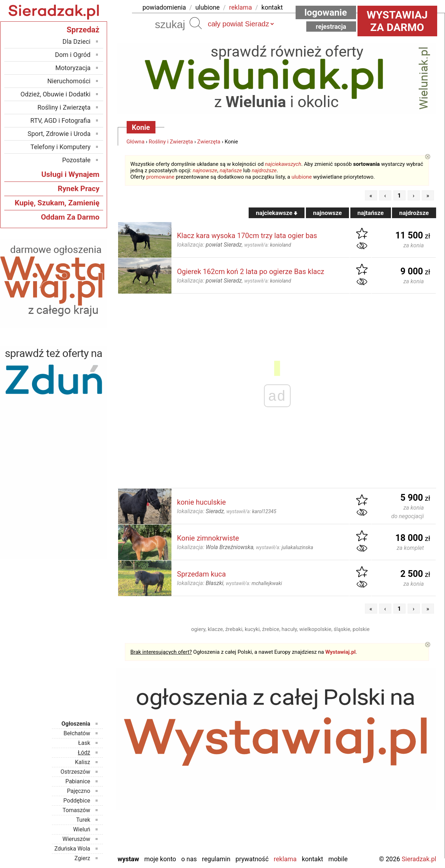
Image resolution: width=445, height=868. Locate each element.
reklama (240, 7)
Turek (83, 820)
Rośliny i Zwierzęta (171, 142)
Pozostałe (76, 160)
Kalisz (83, 762)
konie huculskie (202, 502)
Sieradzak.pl (419, 859)
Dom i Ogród (73, 55)
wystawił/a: (268, 245)
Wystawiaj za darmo (397, 21)
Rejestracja (331, 27)
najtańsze (231, 170)
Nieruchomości (69, 81)
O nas (189, 859)
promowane (160, 177)
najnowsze (205, 170)
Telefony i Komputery (61, 147)
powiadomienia (164, 7)
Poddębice (77, 801)
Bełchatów (77, 733)
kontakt (272, 7)
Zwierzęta (209, 142)
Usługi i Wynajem (70, 174)
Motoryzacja (73, 68)
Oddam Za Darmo (70, 217)
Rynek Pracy (78, 189)
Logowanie (326, 12)
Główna (136, 142)
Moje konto (160, 859)
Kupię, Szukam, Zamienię (57, 203)
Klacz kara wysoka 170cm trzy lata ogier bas (247, 236)
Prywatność (252, 859)
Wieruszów (76, 839)
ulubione (207, 7)
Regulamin (216, 859)
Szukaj (196, 23)
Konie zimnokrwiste (208, 538)
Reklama (285, 859)
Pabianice (78, 781)
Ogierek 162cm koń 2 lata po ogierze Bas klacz (251, 272)
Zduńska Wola (72, 849)
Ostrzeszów (75, 772)
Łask (84, 743)
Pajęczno (78, 791)
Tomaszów (76, 810)
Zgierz (82, 858)
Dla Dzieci (77, 41)
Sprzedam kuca (202, 574)
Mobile (338, 859)
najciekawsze (277, 213)
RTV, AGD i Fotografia (60, 120)
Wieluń (81, 829)
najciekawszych (283, 164)
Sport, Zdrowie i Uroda (59, 134)
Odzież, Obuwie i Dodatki (56, 94)
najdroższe (264, 170)
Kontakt (312, 859)
